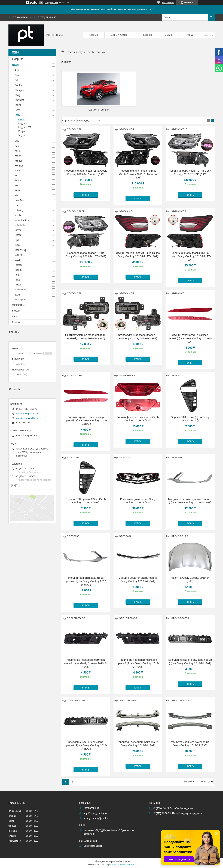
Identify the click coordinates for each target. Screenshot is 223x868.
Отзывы (16, 322)
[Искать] (211, 17)
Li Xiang (19, 210)
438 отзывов (168, 2)
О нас (190, 35)
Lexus (18, 205)
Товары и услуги (118, 35)
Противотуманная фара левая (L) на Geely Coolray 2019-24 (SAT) (86, 337)
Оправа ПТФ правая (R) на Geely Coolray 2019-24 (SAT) (86, 501)
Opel (17, 240)
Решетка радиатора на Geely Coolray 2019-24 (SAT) (138, 501)
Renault (19, 270)
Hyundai (19, 166)
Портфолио (18, 59)
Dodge (18, 105)
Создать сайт (52, 2)
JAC (16, 176)
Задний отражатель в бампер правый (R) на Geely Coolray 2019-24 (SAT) (86, 420)
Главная (94, 35)
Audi (17, 70)
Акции (169, 35)
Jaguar (18, 181)
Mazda (18, 215)
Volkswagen (21, 290)
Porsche (19, 265)
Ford (17, 146)
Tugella (22, 135)
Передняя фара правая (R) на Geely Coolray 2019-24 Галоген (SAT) (138, 174)
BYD (17, 80)
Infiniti (18, 171)
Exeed (18, 110)
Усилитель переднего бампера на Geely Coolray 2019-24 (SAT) (138, 744)
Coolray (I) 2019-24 (99, 110)
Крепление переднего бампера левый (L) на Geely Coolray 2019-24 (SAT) (86, 663)
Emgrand (23, 124)
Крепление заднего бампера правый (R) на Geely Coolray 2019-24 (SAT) (86, 745)
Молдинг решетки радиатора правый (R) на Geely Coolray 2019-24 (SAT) (86, 581)
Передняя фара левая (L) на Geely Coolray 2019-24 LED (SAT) (190, 172)
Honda (18, 156)
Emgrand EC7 (25, 127)
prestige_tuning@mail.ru (29, 418)
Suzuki (18, 260)
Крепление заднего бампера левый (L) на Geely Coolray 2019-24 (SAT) (190, 661)
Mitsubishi (20, 225)
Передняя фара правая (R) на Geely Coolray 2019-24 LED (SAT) (86, 255)
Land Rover (20, 200)
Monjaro (22, 131)
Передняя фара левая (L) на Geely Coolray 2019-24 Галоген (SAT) (86, 172)
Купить (86, 195)
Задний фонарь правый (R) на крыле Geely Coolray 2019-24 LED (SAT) (190, 256)
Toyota (18, 285)
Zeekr (17, 295)
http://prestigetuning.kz (28, 413)
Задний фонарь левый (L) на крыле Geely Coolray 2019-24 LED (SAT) (138, 255)
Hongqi (18, 161)
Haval (18, 151)
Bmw (17, 75)
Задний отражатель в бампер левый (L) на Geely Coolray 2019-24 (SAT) (190, 338)
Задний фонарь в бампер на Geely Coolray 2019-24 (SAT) (138, 419)
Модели (16, 65)
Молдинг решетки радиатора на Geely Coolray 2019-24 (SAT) (138, 579)
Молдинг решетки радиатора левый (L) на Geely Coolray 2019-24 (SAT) (190, 501)
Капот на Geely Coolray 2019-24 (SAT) (190, 579)
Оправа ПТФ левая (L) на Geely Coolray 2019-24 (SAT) (190, 419)
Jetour (18, 191)
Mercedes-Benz (22, 220)
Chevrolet (19, 100)
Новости (16, 311)
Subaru (18, 255)
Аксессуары (21, 300)
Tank (17, 275)
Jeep (17, 186)
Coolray (22, 120)
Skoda (18, 245)
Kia (16, 196)
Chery (18, 95)
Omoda (18, 235)
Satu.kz (127, 861)
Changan (19, 90)
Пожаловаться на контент (122, 865)
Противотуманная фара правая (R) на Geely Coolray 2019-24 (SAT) (138, 337)
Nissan (18, 230)
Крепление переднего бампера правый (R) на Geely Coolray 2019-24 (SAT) (138, 663)
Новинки (147, 35)
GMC (17, 141)
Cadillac (19, 85)
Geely (91, 52)
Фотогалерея (18, 305)
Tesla (17, 280)
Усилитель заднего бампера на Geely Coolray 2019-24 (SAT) (190, 744)
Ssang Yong (20, 250)
